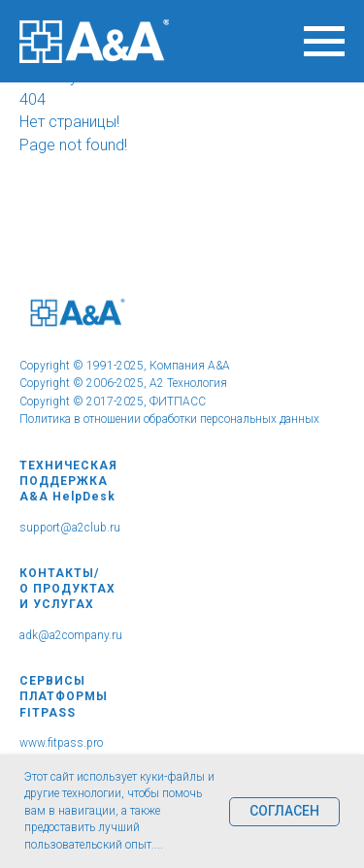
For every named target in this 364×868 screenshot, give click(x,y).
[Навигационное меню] (324, 42)
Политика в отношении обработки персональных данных (169, 419)
